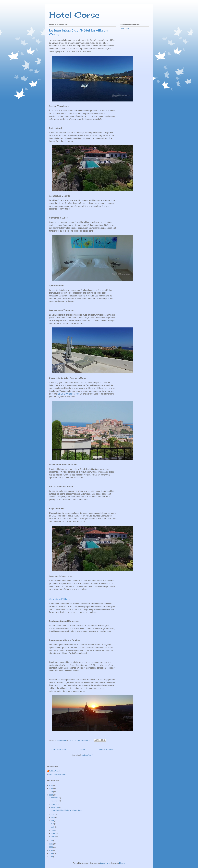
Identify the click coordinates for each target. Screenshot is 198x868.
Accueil (82, 749)
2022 (51, 841)
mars (53, 830)
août (53, 814)
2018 (51, 854)
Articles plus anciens (107, 749)
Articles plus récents (58, 749)
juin (53, 821)
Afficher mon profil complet (56, 774)
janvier (54, 837)
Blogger (122, 863)
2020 (51, 847)
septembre (55, 807)
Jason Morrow (105, 863)
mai (53, 824)
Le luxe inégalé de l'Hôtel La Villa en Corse (66, 810)
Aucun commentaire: (83, 740)
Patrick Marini (54, 771)
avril (53, 827)
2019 (51, 850)
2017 (51, 857)
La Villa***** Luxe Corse (69, 394)
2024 (51, 792)
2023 (51, 795)
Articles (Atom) (88, 755)
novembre (55, 801)
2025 (51, 788)
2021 (51, 844)
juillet (53, 817)
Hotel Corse (74, 15)
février (54, 833)
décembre (55, 798)
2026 (51, 785)
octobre (54, 804)
